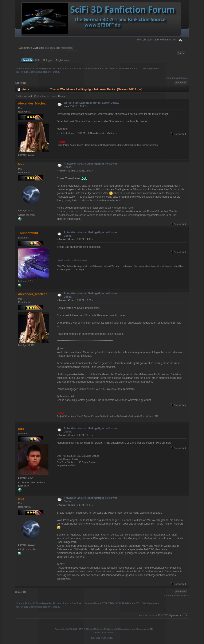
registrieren (67, 48)
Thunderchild (28, 233)
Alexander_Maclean (33, 103)
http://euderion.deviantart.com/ (72, 260)
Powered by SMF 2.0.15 (66, 629)
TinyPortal (96, 638)
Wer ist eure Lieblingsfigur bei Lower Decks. (91, 103)
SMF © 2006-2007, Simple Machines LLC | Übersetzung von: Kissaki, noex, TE (116, 629)
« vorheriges (170, 78)
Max (21, 164)
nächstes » (183, 78)
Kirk (21, 429)
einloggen (50, 48)
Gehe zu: (143, 615)
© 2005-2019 (107, 638)
